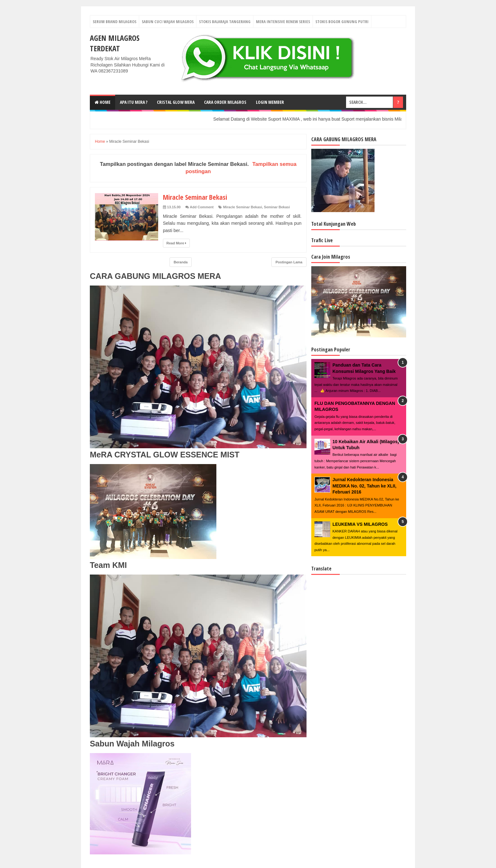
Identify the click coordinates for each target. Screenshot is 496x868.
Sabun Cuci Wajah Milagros (168, 22)
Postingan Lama (289, 262)
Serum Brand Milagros (115, 22)
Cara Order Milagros (225, 102)
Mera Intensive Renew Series (283, 22)
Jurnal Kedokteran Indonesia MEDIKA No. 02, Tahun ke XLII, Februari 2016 (364, 486)
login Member (270, 102)
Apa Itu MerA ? (134, 102)
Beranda (181, 262)
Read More (176, 243)
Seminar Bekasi (277, 207)
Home (102, 102)
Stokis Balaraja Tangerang (225, 22)
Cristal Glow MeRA (176, 102)
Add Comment (202, 207)
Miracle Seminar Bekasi (195, 197)
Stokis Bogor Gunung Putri (342, 22)
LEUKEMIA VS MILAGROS (360, 524)
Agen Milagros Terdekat (115, 43)
